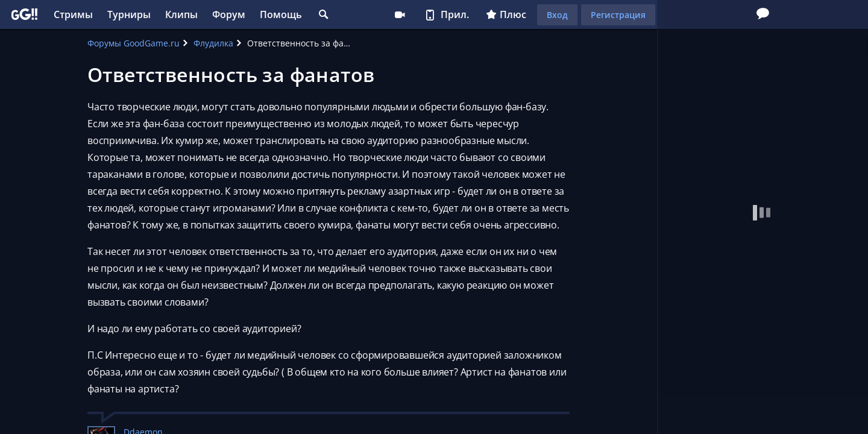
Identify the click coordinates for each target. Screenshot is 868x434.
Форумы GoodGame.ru (134, 43)
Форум (229, 14)
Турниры (129, 14)
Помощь (281, 14)
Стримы (73, 14)
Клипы (181, 14)
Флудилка (213, 43)
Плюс (506, 14)
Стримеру (400, 14)
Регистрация (618, 15)
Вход (557, 15)
